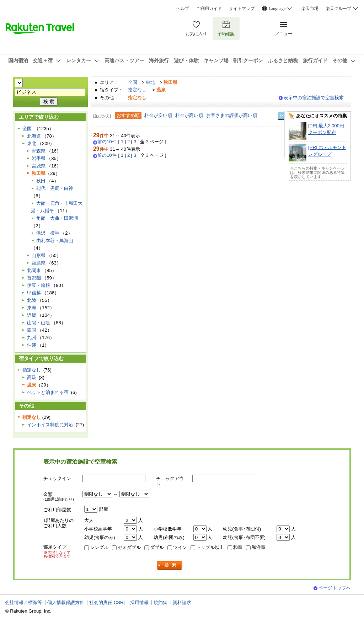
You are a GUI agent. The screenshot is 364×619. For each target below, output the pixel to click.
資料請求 (182, 602)
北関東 (34, 270)
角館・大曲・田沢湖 (57, 218)
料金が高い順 (189, 115)
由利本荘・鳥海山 (55, 241)
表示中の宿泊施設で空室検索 (314, 98)
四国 (32, 330)
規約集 (160, 602)
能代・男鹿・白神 (55, 188)
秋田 (41, 181)
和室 (238, 547)
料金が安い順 (158, 115)
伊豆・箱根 (39, 285)
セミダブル (129, 547)
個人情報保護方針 (66, 602)
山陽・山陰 (39, 323)
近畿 (32, 315)
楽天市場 (310, 9)
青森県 (39, 151)
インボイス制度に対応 (50, 425)
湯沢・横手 (48, 233)
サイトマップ (242, 9)
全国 (133, 82)
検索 (170, 565)
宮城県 (39, 166)
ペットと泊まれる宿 (48, 392)
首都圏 (34, 278)
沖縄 (32, 345)
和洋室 (259, 547)
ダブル (157, 547)
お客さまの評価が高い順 (232, 115)
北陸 (32, 300)
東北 (150, 82)
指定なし (137, 90)
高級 (32, 377)
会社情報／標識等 (23, 602)
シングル (99, 547)
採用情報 (139, 602)
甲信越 (34, 293)
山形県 (39, 255)
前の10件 (107, 142)
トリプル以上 (210, 547)
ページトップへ (335, 588)
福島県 (39, 263)
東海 (32, 308)
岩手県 (39, 158)
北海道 (34, 136)
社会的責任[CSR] (107, 602)
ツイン (180, 547)
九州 (32, 338)
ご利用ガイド (209, 9)
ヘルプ (183, 9)
